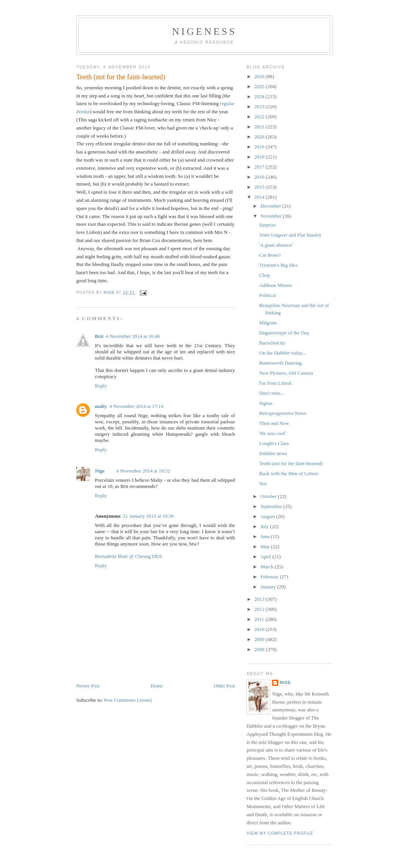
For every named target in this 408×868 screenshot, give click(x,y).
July (265, 526)
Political (267, 295)
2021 (260, 127)
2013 (260, 599)
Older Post (224, 686)
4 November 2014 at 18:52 (143, 471)
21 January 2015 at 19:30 (148, 516)
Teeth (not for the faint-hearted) (291, 463)
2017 (260, 167)
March (268, 567)
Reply (101, 386)
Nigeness (204, 32)
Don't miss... (272, 393)
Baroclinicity (272, 343)
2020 (260, 137)
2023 (260, 107)
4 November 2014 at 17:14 (136, 406)
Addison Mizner (275, 285)
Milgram (268, 323)
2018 (260, 157)
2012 (260, 609)
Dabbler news (273, 453)
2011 (260, 619)
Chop (264, 275)
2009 (260, 639)
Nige (100, 471)
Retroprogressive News (283, 413)
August (268, 516)
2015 (260, 187)
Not (263, 483)
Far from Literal (275, 383)
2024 (260, 96)
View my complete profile (280, 833)
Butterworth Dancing (280, 363)
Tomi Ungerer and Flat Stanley (290, 235)
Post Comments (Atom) (128, 700)
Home (157, 686)
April (267, 557)
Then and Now (274, 423)
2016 (260, 177)
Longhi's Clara (274, 443)
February (270, 577)
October (269, 496)
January (269, 587)
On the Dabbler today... (282, 353)
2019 (260, 147)
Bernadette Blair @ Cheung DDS (129, 556)
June (266, 536)
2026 (260, 76)
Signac (266, 403)
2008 (260, 649)
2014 (260, 197)
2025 (260, 86)
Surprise (267, 225)
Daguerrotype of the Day (284, 333)
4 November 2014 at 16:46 (133, 336)
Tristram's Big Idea (278, 265)
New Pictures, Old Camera (286, 373)
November (272, 216)
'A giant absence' (276, 245)
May (266, 547)
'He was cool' (272, 433)
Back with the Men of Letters (289, 473)
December (272, 206)
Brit (99, 336)
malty (101, 406)
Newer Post (88, 686)
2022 (260, 117)
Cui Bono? (270, 255)
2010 (260, 629)
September (272, 506)
